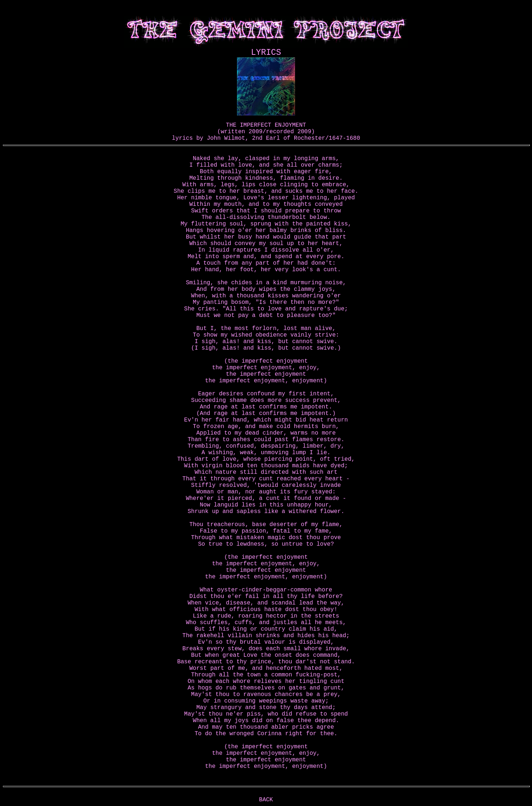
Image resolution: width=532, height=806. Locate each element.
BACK (266, 800)
